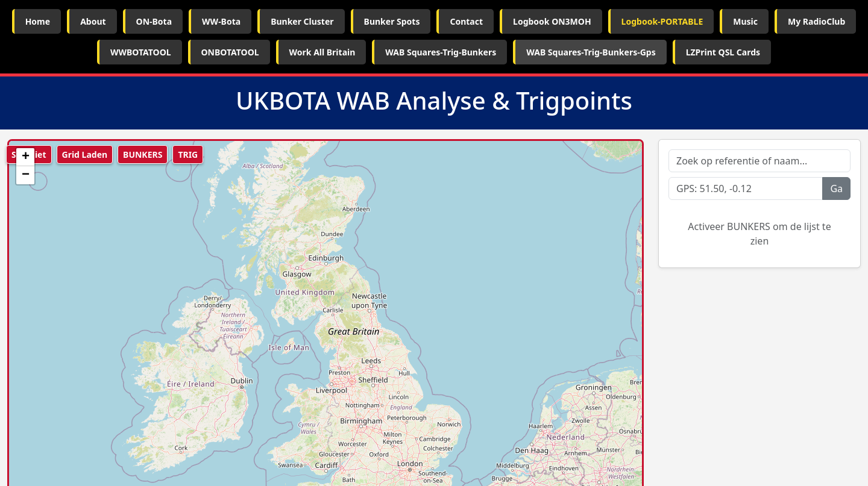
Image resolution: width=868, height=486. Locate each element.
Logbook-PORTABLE (662, 21)
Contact (466, 21)
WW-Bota (221, 21)
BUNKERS (143, 154)
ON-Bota (154, 21)
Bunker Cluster (302, 21)
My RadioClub (816, 21)
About (93, 21)
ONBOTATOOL (230, 52)
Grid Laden (85, 154)
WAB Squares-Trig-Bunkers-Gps (591, 52)
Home (38, 21)
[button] (25, 157)
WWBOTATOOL (141, 52)
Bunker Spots (392, 21)
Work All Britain (322, 52)
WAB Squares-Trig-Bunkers (441, 52)
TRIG (188, 154)
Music (745, 21)
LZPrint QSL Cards (723, 52)
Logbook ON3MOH (552, 21)
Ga (836, 188)
